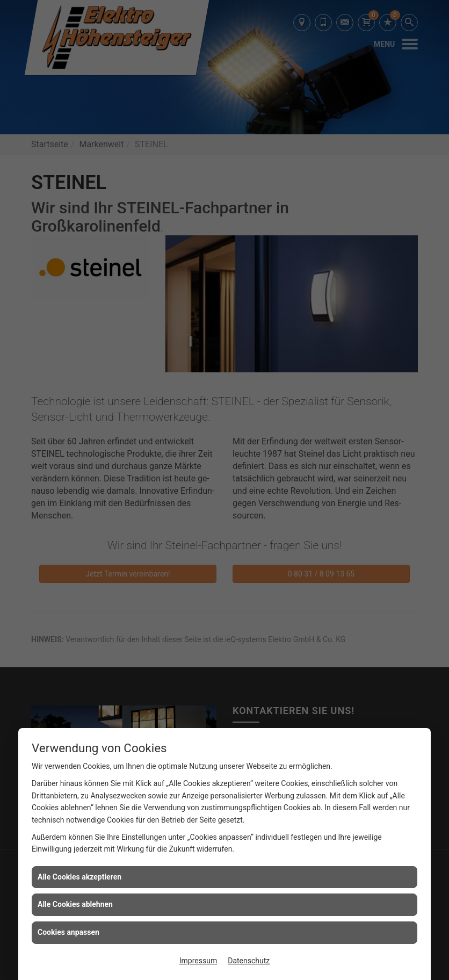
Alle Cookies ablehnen (75, 904)
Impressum (198, 961)
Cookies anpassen (68, 932)
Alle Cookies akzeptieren (79, 877)
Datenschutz (249, 961)
